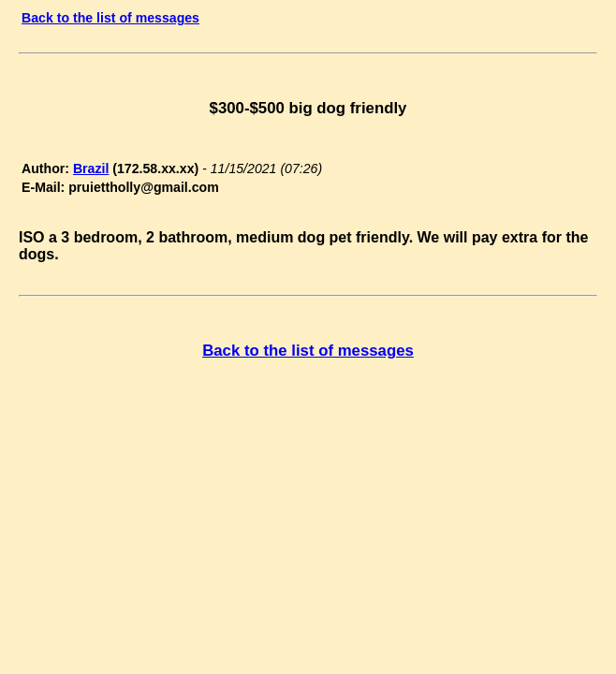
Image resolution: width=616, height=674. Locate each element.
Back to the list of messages (110, 18)
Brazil (91, 168)
